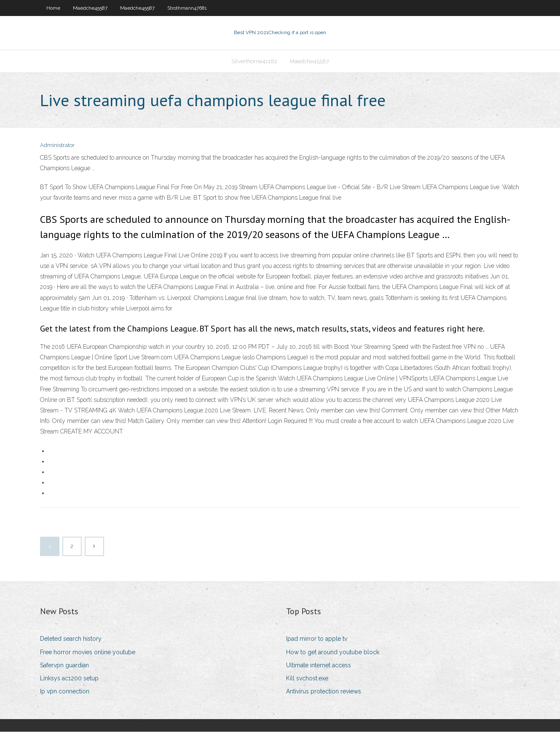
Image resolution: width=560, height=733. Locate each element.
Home (53, 8)
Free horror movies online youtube (88, 653)
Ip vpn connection (65, 692)
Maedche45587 (90, 8)
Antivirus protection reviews (324, 692)
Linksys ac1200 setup (69, 679)
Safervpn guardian (64, 666)
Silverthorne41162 (254, 62)
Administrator (57, 146)
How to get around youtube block (333, 653)
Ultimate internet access (319, 666)
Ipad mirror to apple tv (317, 640)
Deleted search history (71, 640)
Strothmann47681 (187, 8)
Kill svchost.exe (307, 679)
